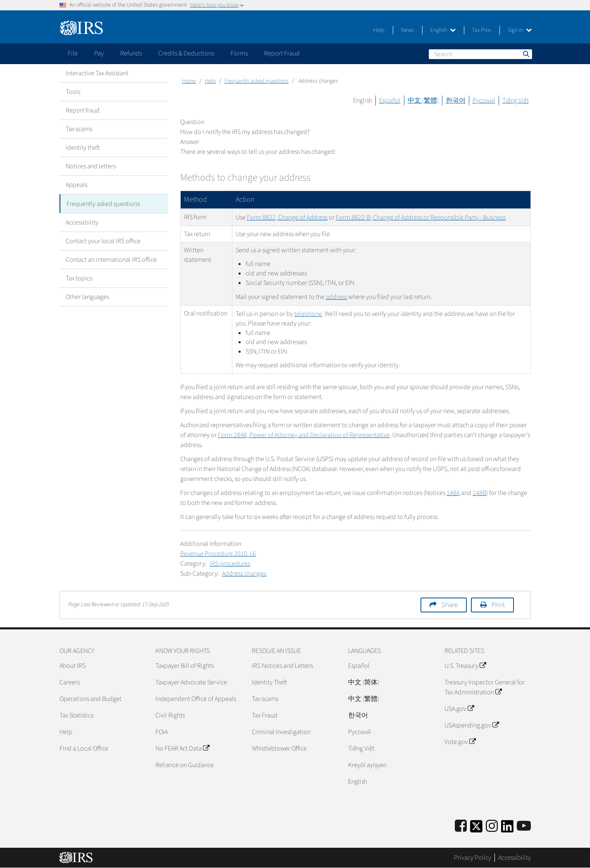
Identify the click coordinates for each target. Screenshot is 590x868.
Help (379, 30)
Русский (484, 100)
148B (479, 493)
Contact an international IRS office (111, 259)
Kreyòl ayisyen (367, 765)
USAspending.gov (472, 725)
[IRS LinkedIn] (507, 829)
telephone (308, 314)
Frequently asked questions (103, 203)
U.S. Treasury (465, 666)
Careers (70, 682)
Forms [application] (239, 53)
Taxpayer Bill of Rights (185, 666)
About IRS (73, 666)
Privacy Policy (473, 858)
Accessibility (82, 222)
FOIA (162, 732)
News (407, 30)
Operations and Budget (91, 699)
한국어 (456, 100)
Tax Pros (482, 30)
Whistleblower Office (279, 748)
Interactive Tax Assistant (97, 73)
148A (453, 493)
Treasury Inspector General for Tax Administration (485, 687)
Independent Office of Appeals (196, 699)
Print (498, 605)
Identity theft (83, 148)
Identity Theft (269, 682)
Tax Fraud (265, 715)
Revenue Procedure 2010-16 (218, 554)
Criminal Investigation (281, 732)
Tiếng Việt (516, 100)
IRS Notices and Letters (282, 666)
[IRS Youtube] (524, 826)
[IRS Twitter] (476, 829)
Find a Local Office (84, 748)
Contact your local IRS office (103, 241)
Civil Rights (170, 715)
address (336, 297)
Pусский (359, 732)
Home (189, 81)
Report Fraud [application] (282, 53)
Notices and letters (91, 166)
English (443, 30)
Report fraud (83, 110)
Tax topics (79, 278)
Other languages (87, 297)
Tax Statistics (76, 715)
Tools (73, 92)
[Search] (480, 54)
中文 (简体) (364, 682)
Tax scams (79, 129)
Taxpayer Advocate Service (191, 682)
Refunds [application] (131, 53)
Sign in (520, 30)
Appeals (76, 185)
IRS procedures (230, 564)
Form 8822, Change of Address (287, 218)
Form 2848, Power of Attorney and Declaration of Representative (304, 435)
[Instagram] (492, 826)
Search (526, 54)
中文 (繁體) (423, 100)
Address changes (244, 574)
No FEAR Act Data (182, 748)
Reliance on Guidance (185, 765)
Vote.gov (460, 742)
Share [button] (450, 605)
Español (390, 100)
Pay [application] (99, 53)
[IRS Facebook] (461, 826)
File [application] (73, 53)
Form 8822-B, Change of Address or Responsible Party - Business (421, 218)
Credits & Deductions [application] (186, 53)
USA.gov (459, 709)
